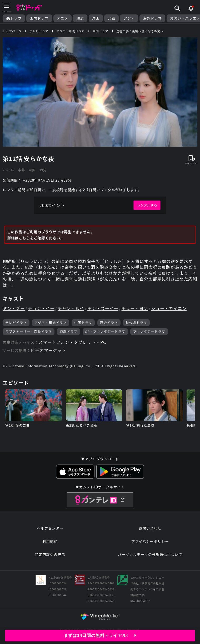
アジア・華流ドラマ (51, 323)
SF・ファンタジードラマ (105, 331)
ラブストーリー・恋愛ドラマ (29, 331)
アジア (129, 18)
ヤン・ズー (14, 308)
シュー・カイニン (169, 308)
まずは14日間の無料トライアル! (100, 635)
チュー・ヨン (135, 308)
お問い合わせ (150, 528)
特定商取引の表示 (50, 554)
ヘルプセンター (50, 528)
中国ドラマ (83, 323)
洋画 (96, 18)
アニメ (62, 18)
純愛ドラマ (68, 331)
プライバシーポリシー (150, 541)
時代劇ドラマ (136, 323)
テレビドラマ (16, 323)
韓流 (80, 18)
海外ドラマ (152, 18)
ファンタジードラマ (149, 331)
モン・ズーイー (103, 308)
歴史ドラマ (109, 323)
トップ (14, 18)
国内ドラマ (39, 18)
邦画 (111, 18)
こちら (24, 238)
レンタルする (147, 205)
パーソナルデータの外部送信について (150, 554)
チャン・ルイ (71, 308)
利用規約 (50, 541)
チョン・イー (41, 308)
